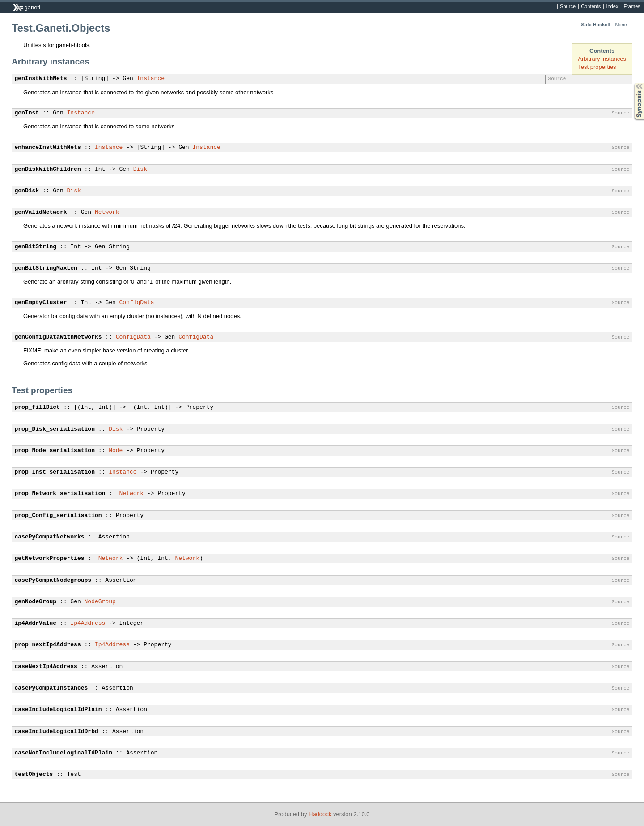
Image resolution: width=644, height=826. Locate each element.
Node (116, 451)
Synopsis (632, 83)
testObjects (34, 775)
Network (107, 212)
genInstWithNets (41, 79)
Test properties (597, 67)
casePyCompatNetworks (50, 537)
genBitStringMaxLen (46, 268)
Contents (591, 7)
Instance (151, 79)
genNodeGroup (36, 602)
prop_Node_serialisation (55, 451)
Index (612, 7)
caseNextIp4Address (46, 667)
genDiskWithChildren (48, 169)
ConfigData (137, 303)
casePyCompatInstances (51, 688)
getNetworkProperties (50, 559)
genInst (27, 113)
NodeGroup (100, 602)
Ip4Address (88, 623)
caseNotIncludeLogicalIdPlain (64, 753)
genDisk (27, 191)
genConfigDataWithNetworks (58, 337)
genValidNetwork (41, 212)
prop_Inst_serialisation (55, 472)
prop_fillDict (37, 407)
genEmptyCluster (41, 303)
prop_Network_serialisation (60, 494)
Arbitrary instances (602, 59)
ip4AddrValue (36, 623)
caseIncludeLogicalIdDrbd (57, 732)
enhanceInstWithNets (48, 148)
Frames (632, 7)
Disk (140, 169)
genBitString (36, 247)
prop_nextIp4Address (48, 645)
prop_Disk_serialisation (55, 429)
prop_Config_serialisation (58, 516)
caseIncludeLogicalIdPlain (58, 710)
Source (568, 7)
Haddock (320, 814)
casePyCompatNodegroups (53, 580)
